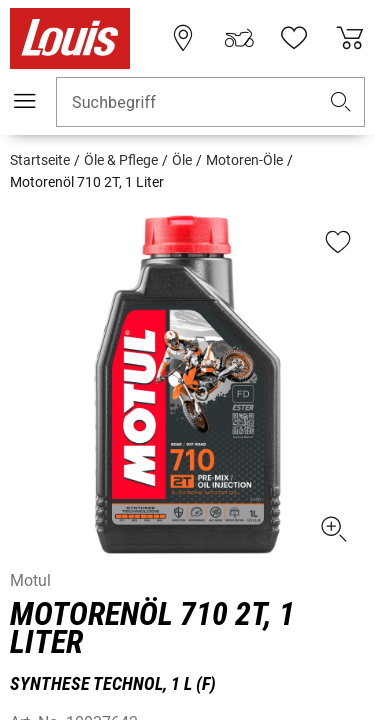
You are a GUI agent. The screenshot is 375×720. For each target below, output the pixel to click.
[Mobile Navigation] (25, 101)
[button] (341, 102)
